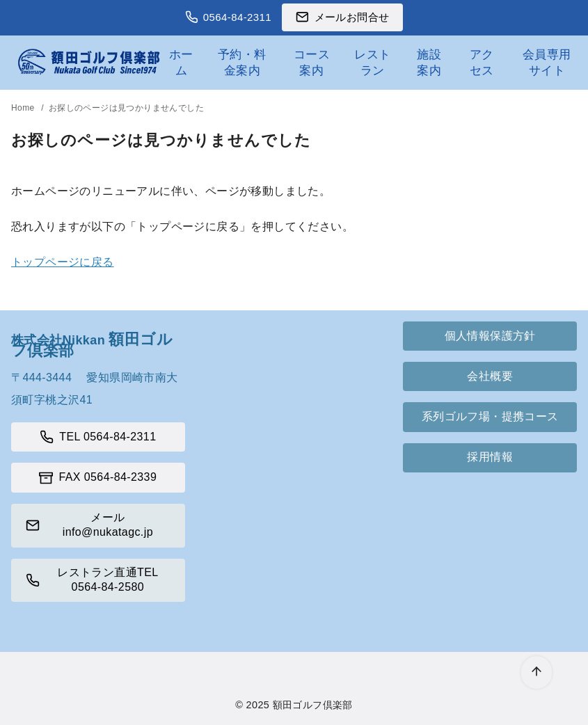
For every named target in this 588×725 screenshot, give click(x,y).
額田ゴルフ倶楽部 (313, 705)
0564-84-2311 (237, 17)
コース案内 (312, 62)
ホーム (181, 62)
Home (24, 108)
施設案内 (429, 62)
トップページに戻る (63, 262)
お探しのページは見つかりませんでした (126, 108)
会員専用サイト (547, 62)
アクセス (482, 62)
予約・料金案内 (242, 62)
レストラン (372, 62)
